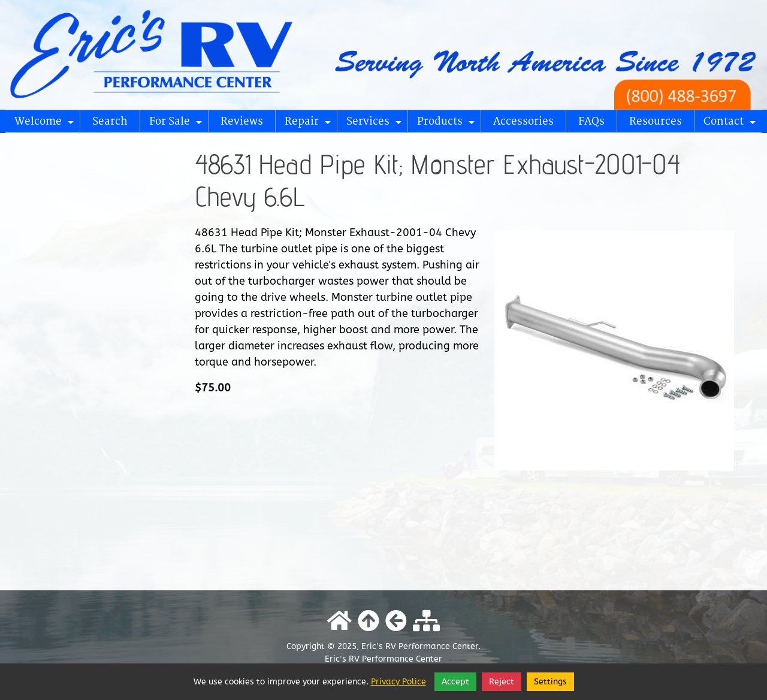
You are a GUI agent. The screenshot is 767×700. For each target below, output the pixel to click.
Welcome (46, 124)
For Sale (177, 124)
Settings (550, 682)
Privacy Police (398, 682)
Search (110, 121)
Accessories (523, 121)
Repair (309, 124)
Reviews (242, 121)
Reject (502, 682)
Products (448, 124)
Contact (731, 124)
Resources (656, 121)
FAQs (591, 121)
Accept (455, 682)
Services (376, 124)
